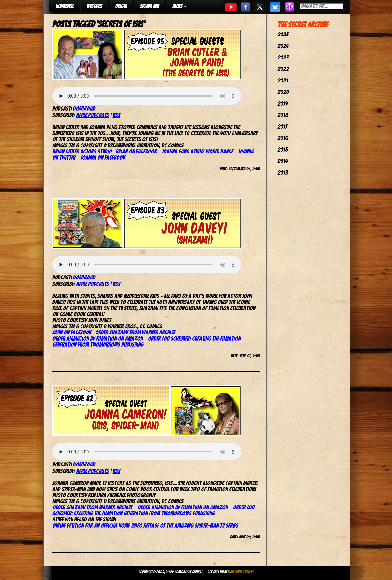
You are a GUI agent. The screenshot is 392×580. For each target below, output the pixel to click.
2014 (282, 161)
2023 (283, 57)
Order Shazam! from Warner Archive (135, 332)
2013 (282, 172)
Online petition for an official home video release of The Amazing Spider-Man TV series (145, 525)
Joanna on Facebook (103, 157)
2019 (282, 103)
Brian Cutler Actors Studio (82, 151)
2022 (283, 69)
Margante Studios (241, 572)
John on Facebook (72, 332)
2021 (283, 80)
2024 (283, 46)
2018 (283, 115)
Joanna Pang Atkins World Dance (197, 151)
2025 (283, 34)
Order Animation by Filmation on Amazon (98, 338)
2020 (283, 92)
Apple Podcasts (92, 115)
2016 (283, 138)
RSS (117, 115)
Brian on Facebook (136, 151)
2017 (282, 126)
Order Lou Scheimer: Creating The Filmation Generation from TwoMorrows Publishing (153, 510)
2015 (282, 149)
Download (84, 109)
